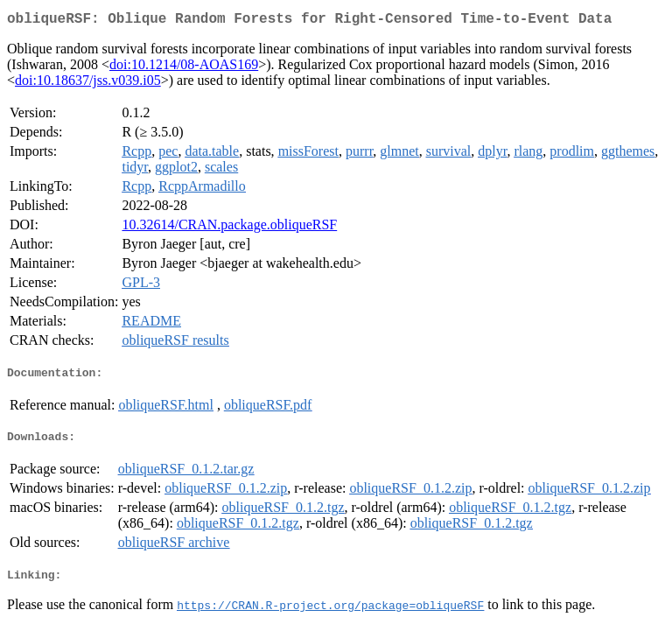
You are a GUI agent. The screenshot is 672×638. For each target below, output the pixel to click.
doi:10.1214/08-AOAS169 (184, 68)
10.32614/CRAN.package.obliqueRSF (229, 228)
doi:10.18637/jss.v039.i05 (88, 84)
